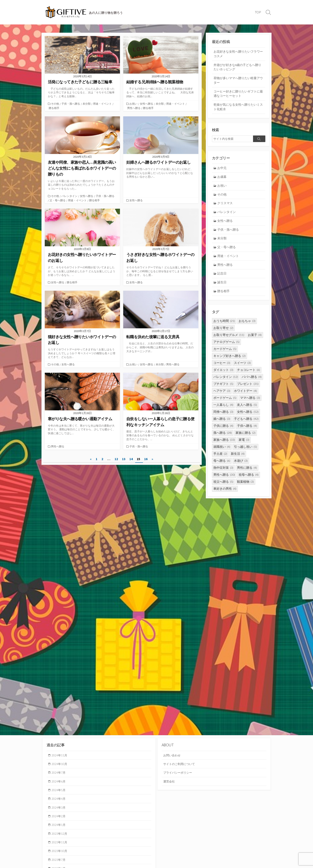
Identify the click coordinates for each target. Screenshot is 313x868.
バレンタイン (70, 196)
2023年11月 (60, 844)
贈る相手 (54, 108)
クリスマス (225, 206)
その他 (55, 104)
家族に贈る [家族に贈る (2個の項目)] (246, 437)
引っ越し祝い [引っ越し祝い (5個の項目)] (245, 451)
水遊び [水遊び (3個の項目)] (241, 465)
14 (131, 458)
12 (116, 458)
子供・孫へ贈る (71, 104)
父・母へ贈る (58, 200)
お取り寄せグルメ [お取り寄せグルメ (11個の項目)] (229, 339)
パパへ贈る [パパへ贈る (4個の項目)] (252, 381)
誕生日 (222, 286)
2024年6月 (59, 782)
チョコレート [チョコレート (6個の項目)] (249, 374)
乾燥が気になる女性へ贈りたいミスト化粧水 (238, 109)
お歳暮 (222, 179)
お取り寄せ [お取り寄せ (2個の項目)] (223, 332)
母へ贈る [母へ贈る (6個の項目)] (222, 465)
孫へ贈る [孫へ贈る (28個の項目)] (223, 437)
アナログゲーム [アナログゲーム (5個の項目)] (226, 346)
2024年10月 (60, 764)
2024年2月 (59, 817)
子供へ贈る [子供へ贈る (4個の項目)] (247, 430)
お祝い (134, 104)
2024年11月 (60, 755)
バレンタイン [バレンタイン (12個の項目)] (226, 381)
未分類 (87, 104)
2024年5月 (59, 791)
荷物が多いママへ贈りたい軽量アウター (238, 81)
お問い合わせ (173, 755)
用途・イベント (103, 104)
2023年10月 (60, 853)
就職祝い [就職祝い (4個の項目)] (222, 451)
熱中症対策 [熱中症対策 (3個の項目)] (223, 472)
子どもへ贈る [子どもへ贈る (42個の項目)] (246, 423)
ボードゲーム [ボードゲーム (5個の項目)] (225, 402)
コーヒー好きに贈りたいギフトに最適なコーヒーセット (238, 95)
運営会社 (169, 782)
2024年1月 (59, 826)
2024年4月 (59, 800)
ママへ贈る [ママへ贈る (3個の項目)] (250, 402)
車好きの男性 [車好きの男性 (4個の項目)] (225, 493)
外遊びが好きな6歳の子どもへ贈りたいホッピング (237, 68)
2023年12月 (60, 835)
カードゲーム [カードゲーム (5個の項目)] (225, 353)
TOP (258, 12)
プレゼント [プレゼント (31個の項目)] (248, 388)
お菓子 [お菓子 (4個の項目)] (255, 339)
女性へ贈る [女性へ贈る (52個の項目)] (248, 416)
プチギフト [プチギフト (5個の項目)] (223, 388)
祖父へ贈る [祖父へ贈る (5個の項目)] (223, 486)
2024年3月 (59, 808)
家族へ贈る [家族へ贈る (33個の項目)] (224, 444)
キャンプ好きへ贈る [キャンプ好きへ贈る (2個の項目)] (230, 360)
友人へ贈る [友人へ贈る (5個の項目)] (247, 409)
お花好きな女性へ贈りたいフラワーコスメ (238, 54)
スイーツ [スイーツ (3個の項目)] (242, 367)
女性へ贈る (147, 104)
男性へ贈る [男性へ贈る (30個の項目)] (224, 479)
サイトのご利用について (180, 764)
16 (146, 458)
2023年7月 (59, 862)
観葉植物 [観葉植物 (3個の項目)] (245, 486)
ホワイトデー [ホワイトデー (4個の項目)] (245, 395)
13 (124, 458)
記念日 (222, 277)
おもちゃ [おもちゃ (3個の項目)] (247, 325)
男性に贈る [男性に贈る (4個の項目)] (247, 472)
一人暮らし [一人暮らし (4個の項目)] (223, 409)
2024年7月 (59, 773)
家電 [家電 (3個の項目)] (244, 444)
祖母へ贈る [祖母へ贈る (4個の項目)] (249, 479)
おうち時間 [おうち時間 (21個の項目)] (224, 325)
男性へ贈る (134, 108)
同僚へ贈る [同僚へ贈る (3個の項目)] (223, 416)
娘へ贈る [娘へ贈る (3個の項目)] (222, 423)
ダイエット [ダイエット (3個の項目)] (223, 374)
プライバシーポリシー (179, 773)
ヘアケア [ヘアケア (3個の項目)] (222, 395)
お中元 (222, 170)
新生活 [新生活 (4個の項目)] (238, 458)
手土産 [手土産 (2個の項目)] (220, 458)
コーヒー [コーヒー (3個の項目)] (222, 367)
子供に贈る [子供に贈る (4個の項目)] (223, 430)
